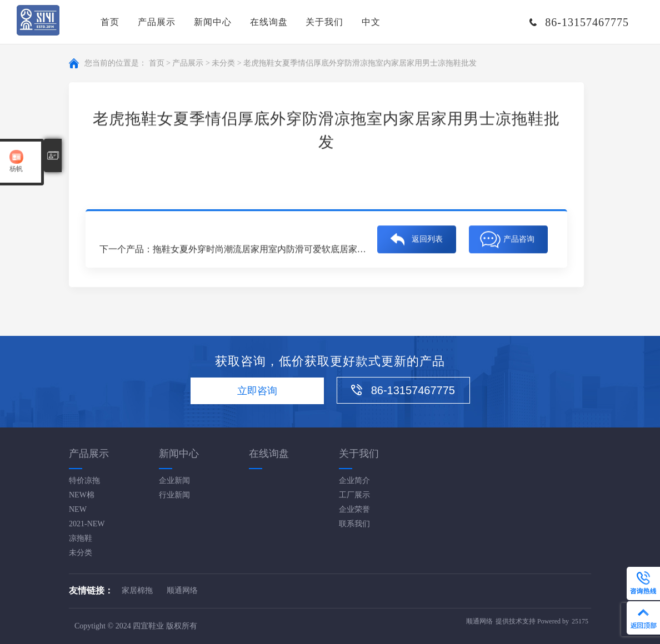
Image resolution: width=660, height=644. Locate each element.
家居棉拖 (137, 590)
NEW (78, 509)
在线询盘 (269, 22)
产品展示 (157, 22)
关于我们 (324, 22)
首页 (110, 22)
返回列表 (427, 240)
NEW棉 (82, 495)
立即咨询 (257, 391)
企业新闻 (174, 481)
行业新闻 (174, 495)
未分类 (223, 64)
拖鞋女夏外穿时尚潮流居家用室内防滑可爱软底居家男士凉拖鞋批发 (286, 250)
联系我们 (354, 524)
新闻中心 (213, 22)
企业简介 (354, 481)
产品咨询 (519, 240)
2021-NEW (87, 524)
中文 (371, 22)
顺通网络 (182, 590)
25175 (580, 621)
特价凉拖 (84, 481)
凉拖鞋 (81, 538)
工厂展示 (354, 495)
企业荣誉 (354, 509)
